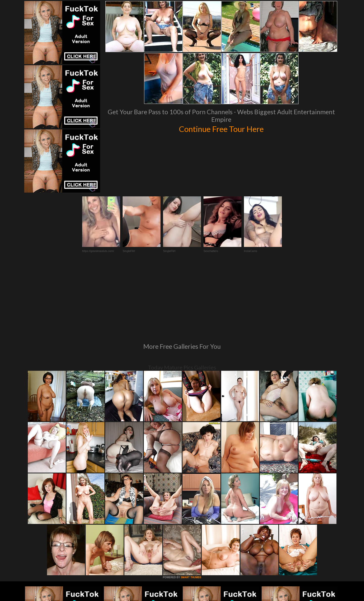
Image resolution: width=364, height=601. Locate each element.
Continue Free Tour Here (221, 128)
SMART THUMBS (191, 508)
